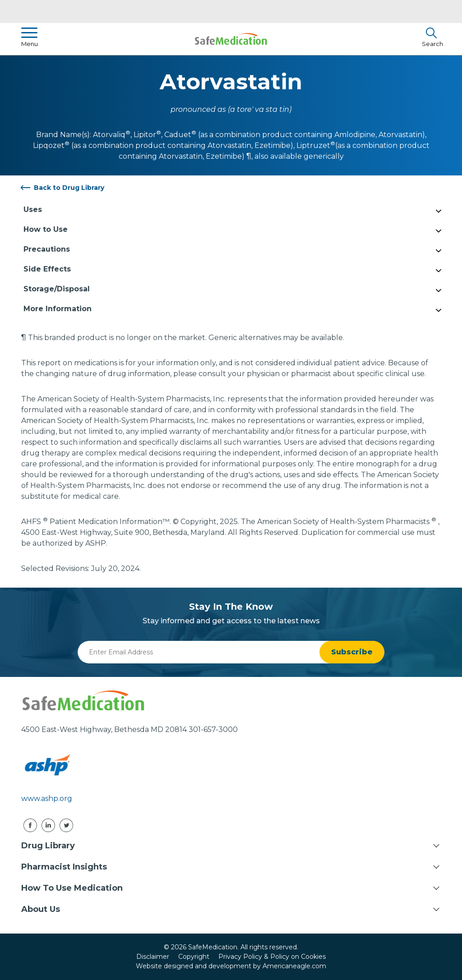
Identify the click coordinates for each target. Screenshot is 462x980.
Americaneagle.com (294, 966)
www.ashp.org (47, 798)
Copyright (194, 957)
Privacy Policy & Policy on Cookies (272, 957)
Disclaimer (153, 957)
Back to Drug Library (69, 188)
